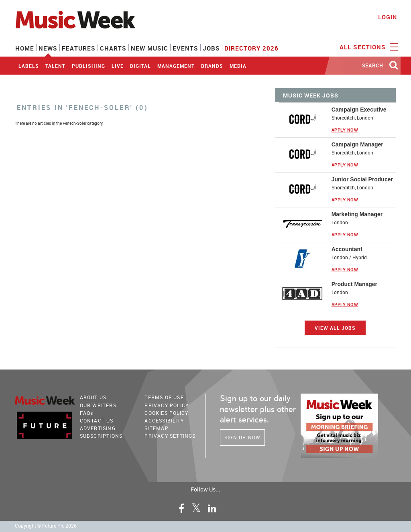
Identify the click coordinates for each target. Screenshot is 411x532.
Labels (29, 66)
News (48, 48)
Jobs (211, 48)
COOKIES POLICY (166, 413)
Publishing (89, 66)
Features (79, 48)
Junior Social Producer (362, 179)
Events (185, 48)
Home (25, 48)
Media (238, 66)
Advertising (98, 428)
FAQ (87, 413)
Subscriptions (101, 436)
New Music (150, 48)
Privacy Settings (170, 436)
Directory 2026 (251, 48)
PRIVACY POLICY (167, 405)
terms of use (164, 397)
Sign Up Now (242, 437)
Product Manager (354, 284)
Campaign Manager (357, 144)
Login (388, 17)
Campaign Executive (359, 110)
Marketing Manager (357, 214)
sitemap (156, 428)
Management (176, 66)
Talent (55, 66)
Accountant (347, 249)
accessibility (164, 420)
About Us (93, 397)
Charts (113, 48)
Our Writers (98, 405)
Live (118, 66)
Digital (140, 66)
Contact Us (97, 420)
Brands (212, 66)
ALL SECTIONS (368, 47)
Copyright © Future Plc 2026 (46, 526)
